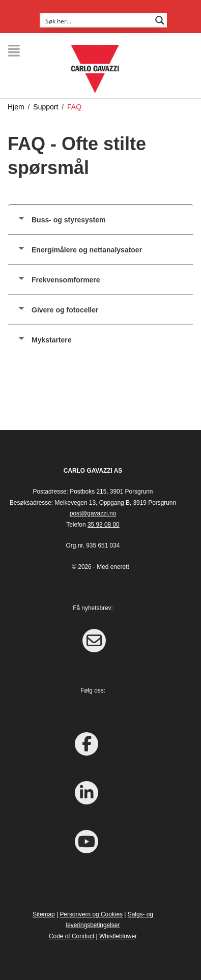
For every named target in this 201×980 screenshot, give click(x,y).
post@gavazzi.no (93, 513)
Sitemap (44, 914)
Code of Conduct (71, 936)
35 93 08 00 (104, 525)
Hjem (16, 107)
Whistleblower (118, 936)
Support (46, 107)
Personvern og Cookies (91, 914)
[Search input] (97, 20)
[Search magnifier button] (160, 20)
